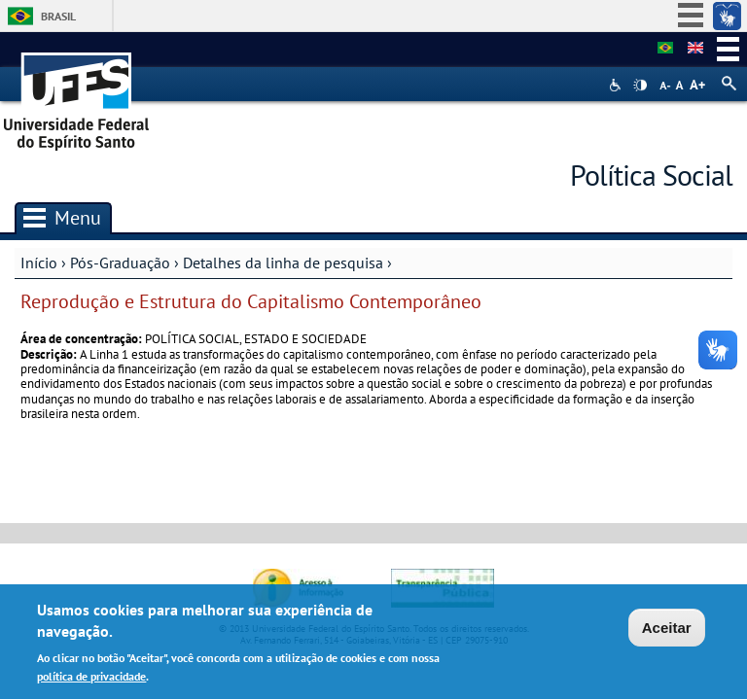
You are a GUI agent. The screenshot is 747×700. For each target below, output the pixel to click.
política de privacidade (91, 679)
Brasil (58, 16)
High (640, 86)
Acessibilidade (617, 85)
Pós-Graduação (120, 262)
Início (39, 262)
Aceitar (667, 630)
